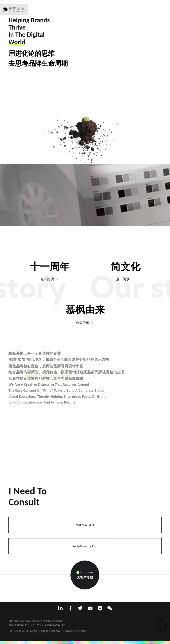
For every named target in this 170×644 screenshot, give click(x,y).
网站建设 (13, 627)
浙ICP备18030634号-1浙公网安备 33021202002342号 (37, 625)
